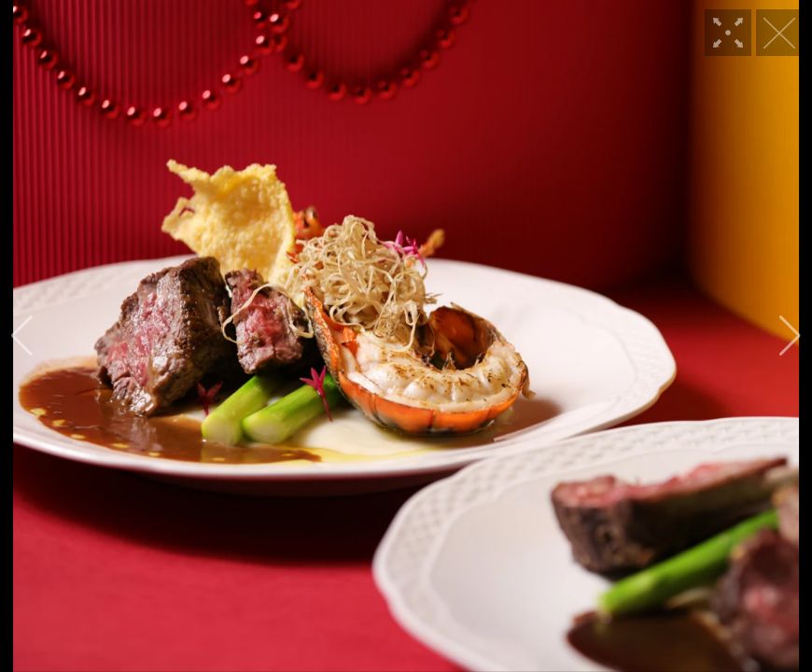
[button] (22, 336)
